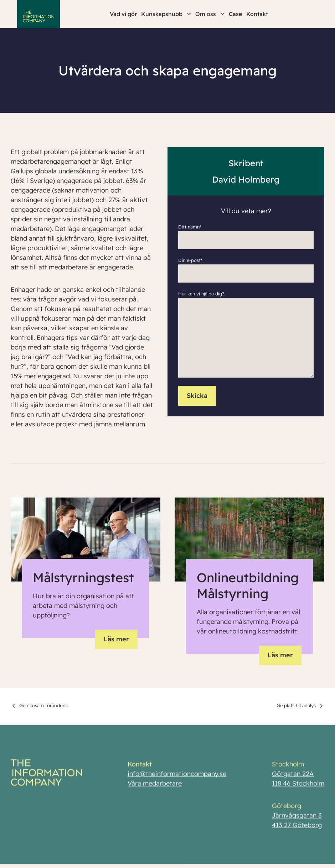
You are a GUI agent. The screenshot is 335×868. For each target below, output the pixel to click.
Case (235, 14)
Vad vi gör (123, 14)
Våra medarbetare (155, 785)
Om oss (210, 14)
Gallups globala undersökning (55, 171)
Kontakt (257, 14)
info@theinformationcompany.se (177, 776)
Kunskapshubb (166, 14)
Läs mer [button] (116, 639)
